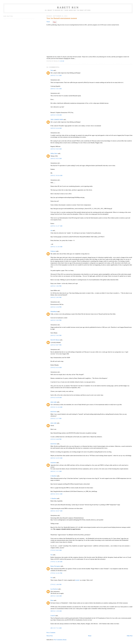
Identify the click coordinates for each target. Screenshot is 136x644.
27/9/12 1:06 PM (56, 584)
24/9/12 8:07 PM (56, 345)
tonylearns (53, 463)
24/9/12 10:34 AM (56, 175)
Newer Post (50, 636)
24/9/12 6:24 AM (56, 128)
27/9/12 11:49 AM (56, 562)
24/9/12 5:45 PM (56, 335)
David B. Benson (55, 340)
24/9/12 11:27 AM (56, 226)
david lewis (53, 412)
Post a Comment (51, 633)
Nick (52, 70)
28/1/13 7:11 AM (56, 628)
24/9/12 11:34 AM (56, 247)
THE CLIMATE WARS (57, 120)
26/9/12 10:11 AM (56, 494)
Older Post (130, 636)
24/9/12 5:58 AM (56, 115)
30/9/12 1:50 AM (56, 611)
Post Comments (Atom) (60, 640)
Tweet (48, 22)
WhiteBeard (54, 312)
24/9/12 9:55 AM (56, 159)
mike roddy (53, 402)
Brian (52, 600)
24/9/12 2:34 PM (56, 307)
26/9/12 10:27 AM (56, 511)
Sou (51, 555)
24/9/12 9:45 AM (56, 149)
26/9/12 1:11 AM (56, 471)
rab (51, 230)
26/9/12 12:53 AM (56, 458)
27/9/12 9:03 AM (56, 550)
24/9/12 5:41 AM (56, 89)
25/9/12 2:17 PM (56, 418)
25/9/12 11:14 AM (56, 407)
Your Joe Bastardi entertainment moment (62, 18)
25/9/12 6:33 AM (56, 367)
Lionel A (53, 616)
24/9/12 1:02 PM (56, 286)
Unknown (53, 251)
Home (90, 636)
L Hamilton (54, 476)
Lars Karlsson (54, 589)
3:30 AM (62, 61)
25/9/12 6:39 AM (56, 398)
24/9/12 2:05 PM (56, 297)
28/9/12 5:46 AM (56, 596)
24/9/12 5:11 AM (56, 75)
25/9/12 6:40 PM (56, 439)
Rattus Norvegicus (55, 566)
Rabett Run (68, 7)
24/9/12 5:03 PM (56, 320)
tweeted (77, 580)
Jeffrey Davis (54, 153)
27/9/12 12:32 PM (56, 573)
